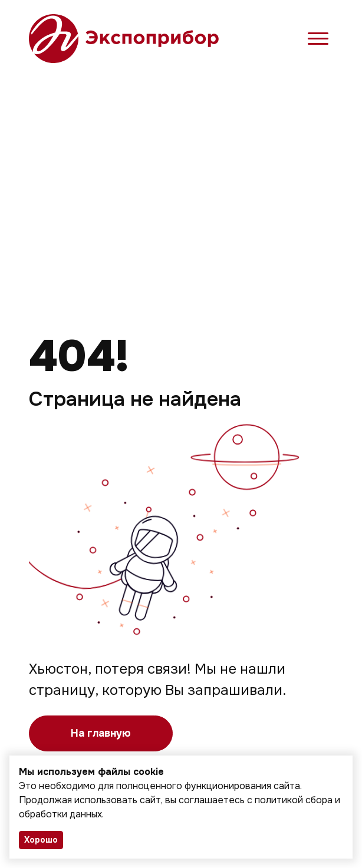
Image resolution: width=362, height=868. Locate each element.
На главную (101, 733)
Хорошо (41, 840)
